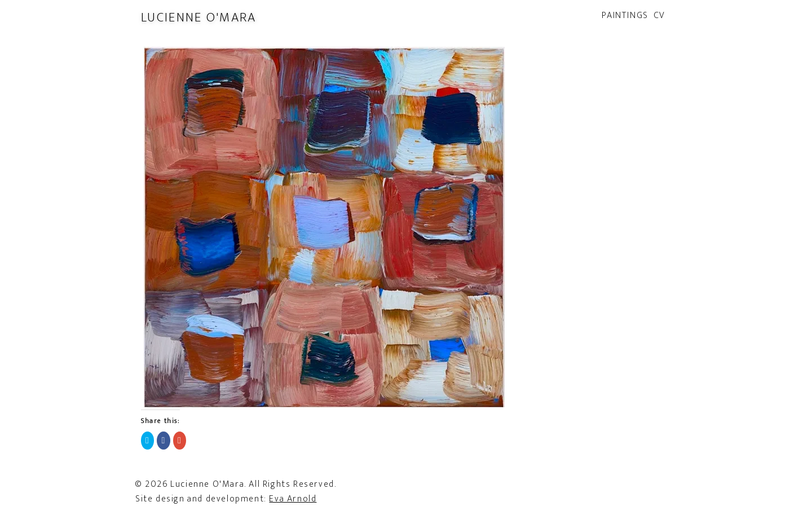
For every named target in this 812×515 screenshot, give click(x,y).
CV (660, 16)
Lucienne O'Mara (199, 17)
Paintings (625, 16)
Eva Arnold (293, 499)
